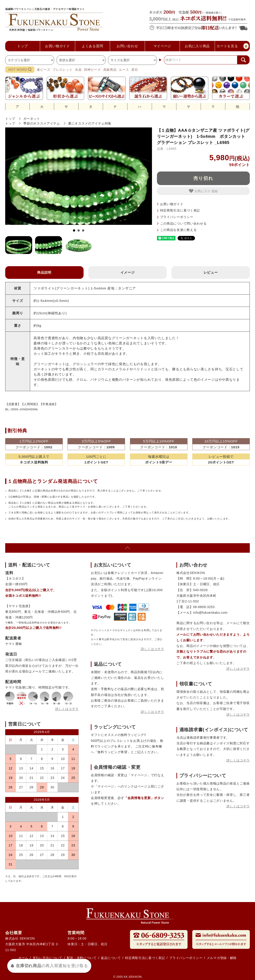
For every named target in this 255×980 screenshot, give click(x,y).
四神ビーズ (92, 70)
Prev (12, 177)
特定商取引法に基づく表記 (180, 210)
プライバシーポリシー (177, 217)
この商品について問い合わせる (183, 223)
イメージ (128, 272)
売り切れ (203, 178)
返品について (111, 958)
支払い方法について (48, 958)
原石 (135, 70)
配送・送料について (82, 958)
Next (145, 177)
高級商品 (110, 70)
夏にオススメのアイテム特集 (90, 123)
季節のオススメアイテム (42, 123)
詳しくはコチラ (67, 709)
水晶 (78, 70)
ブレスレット (63, 70)
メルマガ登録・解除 (222, 958)
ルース (124, 70)
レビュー (211, 272)
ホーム (23, 958)
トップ (10, 119)
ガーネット (32, 119)
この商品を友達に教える (178, 230)
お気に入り (200, 191)
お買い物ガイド (172, 204)
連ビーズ (43, 70)
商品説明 (44, 272)
